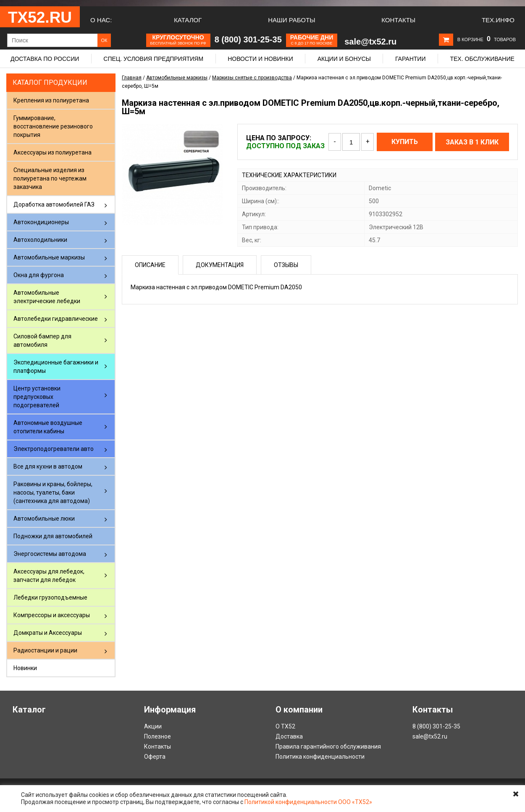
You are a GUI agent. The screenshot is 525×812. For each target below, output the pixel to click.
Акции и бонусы (344, 59)
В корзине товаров (487, 39)
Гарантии (411, 59)
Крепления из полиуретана (51, 100)
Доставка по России (45, 59)
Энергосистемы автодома (50, 554)
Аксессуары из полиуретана (52, 152)
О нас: (101, 20)
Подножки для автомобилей (53, 536)
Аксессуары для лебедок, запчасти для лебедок (49, 576)
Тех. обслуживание (482, 59)
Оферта (155, 757)
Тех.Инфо (498, 20)
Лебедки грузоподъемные (50, 597)
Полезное (157, 736)
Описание (150, 265)
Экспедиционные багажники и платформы (56, 367)
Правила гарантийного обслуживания (328, 747)
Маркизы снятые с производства (252, 78)
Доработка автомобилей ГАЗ (54, 204)
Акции (153, 726)
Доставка (289, 736)
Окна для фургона (39, 275)
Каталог (188, 20)
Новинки (25, 668)
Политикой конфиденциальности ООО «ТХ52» (308, 802)
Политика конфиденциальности (320, 757)
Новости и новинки (260, 59)
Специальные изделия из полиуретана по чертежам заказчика (50, 178)
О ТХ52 (285, 726)
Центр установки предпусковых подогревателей (37, 397)
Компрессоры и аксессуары (52, 615)
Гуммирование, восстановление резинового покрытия (53, 126)
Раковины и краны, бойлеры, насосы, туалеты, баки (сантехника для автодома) (53, 492)
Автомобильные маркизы (49, 257)
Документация (220, 265)
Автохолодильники (40, 240)
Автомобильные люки (44, 519)
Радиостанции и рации (45, 650)
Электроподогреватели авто (54, 449)
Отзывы (286, 265)
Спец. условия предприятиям (153, 59)
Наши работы (291, 20)
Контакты (398, 20)
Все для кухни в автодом (48, 466)
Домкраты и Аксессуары (48, 633)
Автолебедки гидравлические (56, 319)
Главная (132, 78)
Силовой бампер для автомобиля (42, 341)
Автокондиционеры (41, 222)
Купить (405, 142)
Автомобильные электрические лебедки (47, 297)
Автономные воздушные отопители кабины (48, 427)
